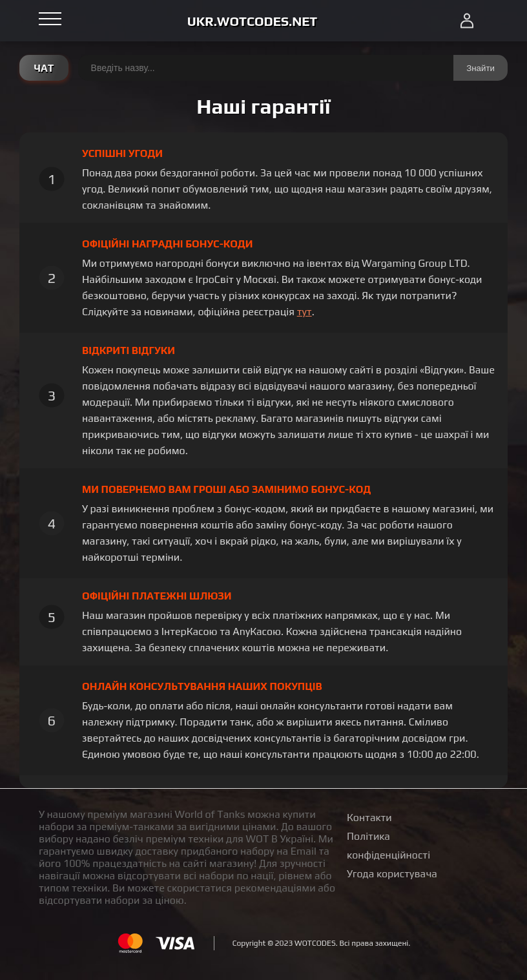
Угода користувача (392, 874)
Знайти (480, 68)
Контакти (369, 818)
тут (305, 312)
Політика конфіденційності (388, 846)
